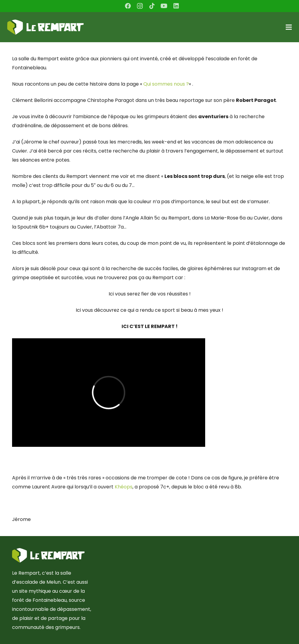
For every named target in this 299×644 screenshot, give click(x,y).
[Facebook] (128, 6)
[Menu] (289, 27)
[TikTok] (152, 6)
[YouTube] (164, 6)
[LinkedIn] (176, 6)
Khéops (124, 487)
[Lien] (45, 27)
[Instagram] (140, 6)
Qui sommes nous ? (166, 84)
